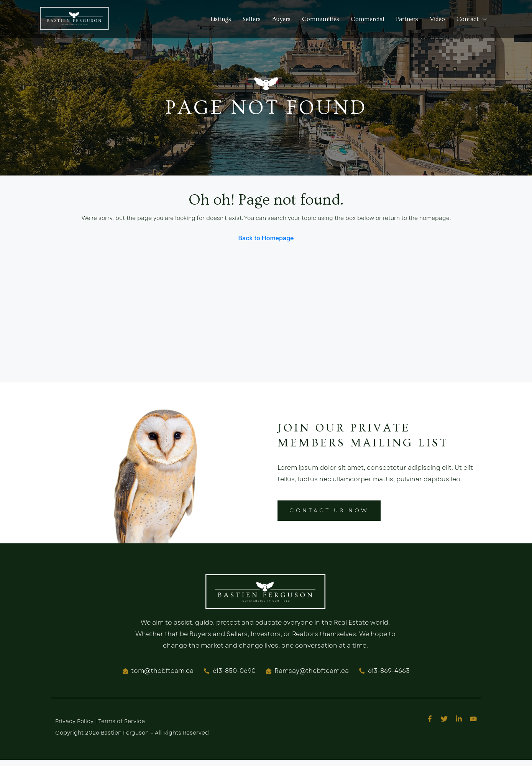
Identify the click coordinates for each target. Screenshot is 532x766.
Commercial (368, 19)
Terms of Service (122, 721)
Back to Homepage (266, 238)
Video (437, 19)
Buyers (281, 19)
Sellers (252, 19)
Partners (407, 19)
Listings (221, 19)
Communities (321, 19)
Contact (468, 19)
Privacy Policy (74, 721)
